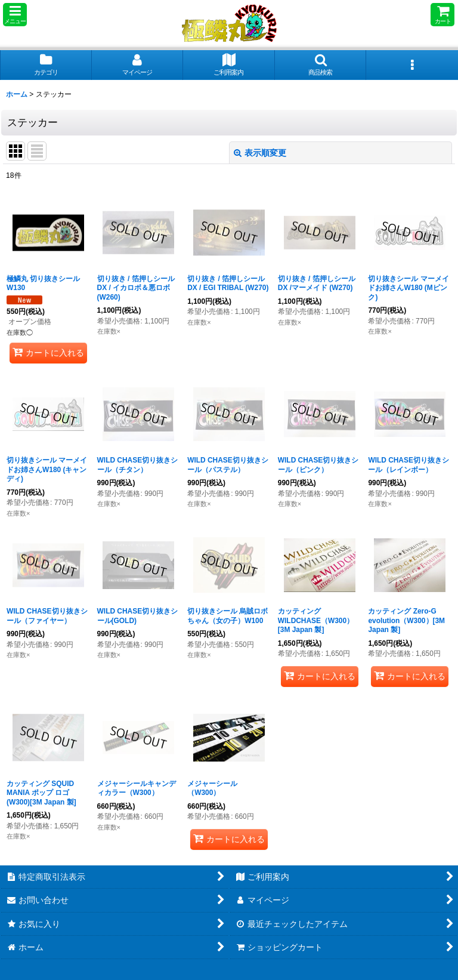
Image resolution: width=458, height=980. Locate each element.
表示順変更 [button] (260, 153)
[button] (15, 15)
